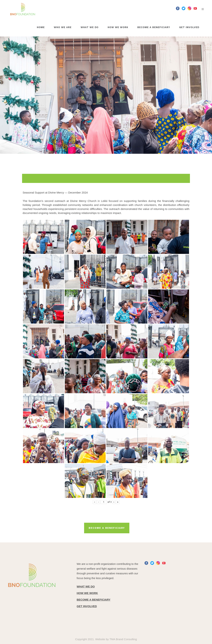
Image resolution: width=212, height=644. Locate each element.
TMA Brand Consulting (123, 639)
